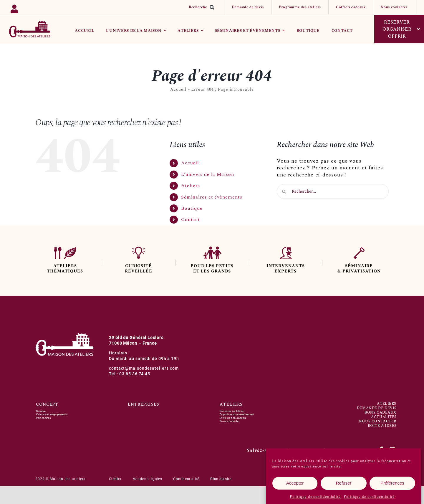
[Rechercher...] (333, 191)
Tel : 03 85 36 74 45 (130, 374)
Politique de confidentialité (315, 498)
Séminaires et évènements (212, 197)
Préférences (392, 484)
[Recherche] (203, 7)
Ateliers (191, 186)
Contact (191, 219)
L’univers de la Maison (208, 174)
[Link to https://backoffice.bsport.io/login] (35, 8)
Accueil (178, 89)
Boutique (192, 208)
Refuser (344, 484)
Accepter (295, 484)
